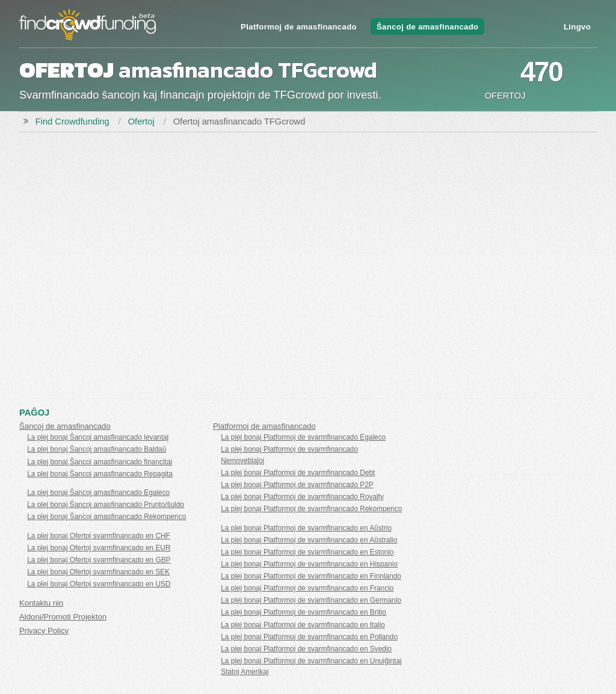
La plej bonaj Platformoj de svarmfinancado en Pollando (309, 637)
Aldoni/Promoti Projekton (63, 617)
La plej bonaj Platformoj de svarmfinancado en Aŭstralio (309, 540)
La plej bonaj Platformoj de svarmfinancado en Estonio (307, 552)
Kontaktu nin (41, 603)
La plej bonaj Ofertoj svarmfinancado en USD (99, 584)
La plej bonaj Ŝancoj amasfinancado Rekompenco (106, 517)
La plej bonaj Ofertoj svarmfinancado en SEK (98, 572)
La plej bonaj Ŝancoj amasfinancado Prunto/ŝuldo (106, 505)
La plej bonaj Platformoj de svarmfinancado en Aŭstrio (306, 528)
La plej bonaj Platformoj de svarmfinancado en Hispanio (309, 564)
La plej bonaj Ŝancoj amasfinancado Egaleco (98, 493)
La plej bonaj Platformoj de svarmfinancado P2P (297, 485)
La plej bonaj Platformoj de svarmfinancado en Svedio (306, 649)
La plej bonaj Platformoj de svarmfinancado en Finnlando (311, 576)
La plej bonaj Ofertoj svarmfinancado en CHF (99, 536)
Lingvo (577, 27)
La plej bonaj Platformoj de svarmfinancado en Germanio (311, 600)
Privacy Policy (44, 631)
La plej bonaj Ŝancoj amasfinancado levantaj (98, 437)
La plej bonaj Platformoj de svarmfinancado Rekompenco (311, 509)
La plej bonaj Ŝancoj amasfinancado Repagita (100, 474)
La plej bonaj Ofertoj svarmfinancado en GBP (99, 560)
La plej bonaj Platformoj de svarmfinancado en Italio (303, 625)
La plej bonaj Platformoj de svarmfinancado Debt (298, 473)
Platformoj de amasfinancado (299, 27)
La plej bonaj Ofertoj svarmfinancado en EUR (99, 548)
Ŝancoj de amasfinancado (428, 27)
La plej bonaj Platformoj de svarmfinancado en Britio (303, 612)
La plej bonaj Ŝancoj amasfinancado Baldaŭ (97, 449)
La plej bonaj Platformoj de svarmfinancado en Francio (307, 588)
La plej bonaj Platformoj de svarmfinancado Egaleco (303, 437)
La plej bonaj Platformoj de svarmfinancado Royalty (302, 497)
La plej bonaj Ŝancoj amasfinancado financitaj (100, 462)
